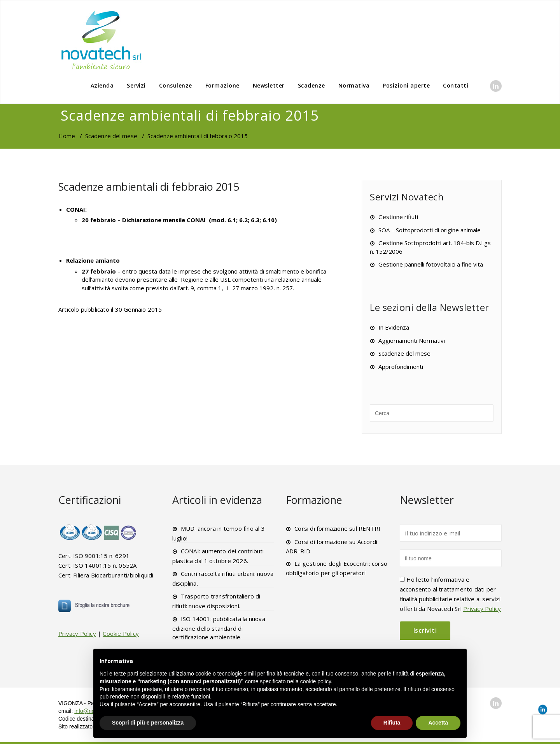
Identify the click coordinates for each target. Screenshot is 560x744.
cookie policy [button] (316, 681)
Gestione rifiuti (398, 217)
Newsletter (269, 85)
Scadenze (311, 85)
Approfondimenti (401, 367)
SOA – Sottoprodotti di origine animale (430, 230)
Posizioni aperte (406, 85)
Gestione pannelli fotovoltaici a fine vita (431, 264)
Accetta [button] (438, 723)
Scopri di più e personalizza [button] (148, 723)
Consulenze (176, 85)
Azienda (102, 85)
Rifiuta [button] (392, 723)
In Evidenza (394, 327)
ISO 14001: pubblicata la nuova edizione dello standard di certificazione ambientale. (219, 628)
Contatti (456, 85)
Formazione (222, 85)
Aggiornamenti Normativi (412, 340)
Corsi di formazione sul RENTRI (337, 528)
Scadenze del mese (111, 136)
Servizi (136, 85)
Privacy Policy (77, 633)
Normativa (354, 85)
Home (67, 136)
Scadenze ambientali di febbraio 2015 (149, 187)
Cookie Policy (121, 633)
